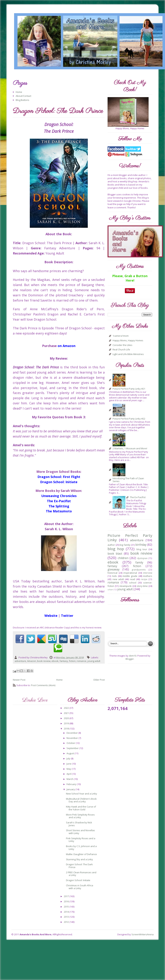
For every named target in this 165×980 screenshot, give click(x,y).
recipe (144, 579)
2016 (67, 901)
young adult (94, 661)
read (132, 579)
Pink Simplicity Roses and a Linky (81, 840)
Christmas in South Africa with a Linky (80, 887)
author (111, 545)
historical (112, 573)
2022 (67, 708)
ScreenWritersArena (143, 934)
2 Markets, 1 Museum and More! (130, 449)
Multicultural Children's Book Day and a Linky (81, 800)
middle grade (130, 576)
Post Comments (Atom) (43, 685)
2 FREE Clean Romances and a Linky (81, 874)
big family (125, 545)
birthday (141, 545)
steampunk (125, 586)
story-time (142, 586)
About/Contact (23, 96)
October (71, 743)
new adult (118, 579)
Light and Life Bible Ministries (128, 354)
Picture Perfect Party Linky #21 (129, 389)
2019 (67, 723)
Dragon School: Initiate (78, 880)
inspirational (130, 573)
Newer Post (19, 680)
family (139, 562)
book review (44, 661)
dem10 (133, 656)
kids (115, 576)
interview (148, 573)
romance (82, 661)
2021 (67, 713)
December (72, 733)
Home (19, 92)
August (71, 753)
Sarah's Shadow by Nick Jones (79, 824)
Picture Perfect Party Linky (130, 538)
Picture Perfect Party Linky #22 (129, 419)
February (72, 784)
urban (110, 590)
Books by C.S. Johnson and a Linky (81, 848)
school (133, 583)
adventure (20, 661)
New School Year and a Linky (82, 794)
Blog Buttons (22, 100)
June (69, 764)
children (123, 558)
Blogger (130, 659)
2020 (67, 718)
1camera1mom (121, 336)
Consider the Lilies (122, 345)
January (71, 789)
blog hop (116, 549)
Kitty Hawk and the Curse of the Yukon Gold (81, 808)
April (69, 774)
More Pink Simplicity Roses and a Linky (80, 816)
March (70, 779)
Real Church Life (121, 350)
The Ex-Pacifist (138, 497)
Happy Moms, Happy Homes (128, 341)
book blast (115, 554)
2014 (67, 912)
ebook (55, 661)
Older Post (99, 680)
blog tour (142, 549)
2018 (67, 729)
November (73, 738)
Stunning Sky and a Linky (79, 859)
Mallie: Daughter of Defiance (81, 854)
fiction (72, 661)
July (69, 758)
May (69, 769)
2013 (67, 917)
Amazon (32, 661)
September (73, 748)
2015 (67, 907)
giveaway (114, 569)
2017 (67, 896)
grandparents (139, 570)
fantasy (64, 661)
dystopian (142, 558)
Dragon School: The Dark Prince (79, 866)
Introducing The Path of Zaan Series (128, 480)
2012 (67, 922)
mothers (148, 576)
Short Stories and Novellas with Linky (80, 832)
